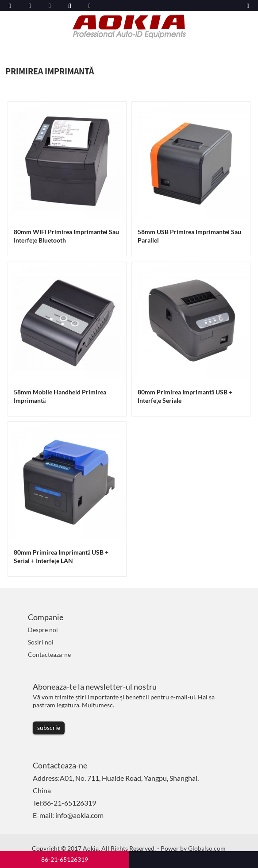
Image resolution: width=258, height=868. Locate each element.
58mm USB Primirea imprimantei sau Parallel (189, 236)
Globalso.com (207, 848)
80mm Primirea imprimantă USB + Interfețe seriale (185, 396)
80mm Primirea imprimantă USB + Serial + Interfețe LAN (61, 556)
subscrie (49, 727)
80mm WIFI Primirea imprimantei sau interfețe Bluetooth (66, 236)
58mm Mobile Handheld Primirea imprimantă (60, 396)
